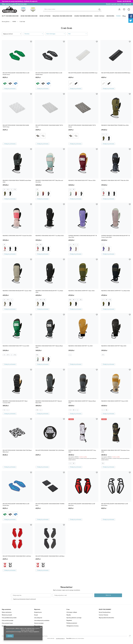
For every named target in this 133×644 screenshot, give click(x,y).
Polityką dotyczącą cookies (13, 630)
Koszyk (36, 615)
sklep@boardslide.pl (60, 639)
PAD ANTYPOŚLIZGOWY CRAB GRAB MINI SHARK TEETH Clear (16, 126)
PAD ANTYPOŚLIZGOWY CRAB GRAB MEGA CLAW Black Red (82, 505)
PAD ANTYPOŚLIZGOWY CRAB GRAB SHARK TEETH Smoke (82, 126)
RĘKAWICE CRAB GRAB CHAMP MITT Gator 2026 (81, 291)
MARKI (118, 16)
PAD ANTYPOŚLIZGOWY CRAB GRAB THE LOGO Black (50, 450)
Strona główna (6, 22)
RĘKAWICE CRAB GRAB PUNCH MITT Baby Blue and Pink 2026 (49, 181)
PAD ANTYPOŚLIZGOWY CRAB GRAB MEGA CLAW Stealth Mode (49, 74)
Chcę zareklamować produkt (9, 618)
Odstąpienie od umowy (73, 626)
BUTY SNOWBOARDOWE (10, 16)
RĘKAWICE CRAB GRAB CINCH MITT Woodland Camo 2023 (115, 451)
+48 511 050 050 (127, 1)
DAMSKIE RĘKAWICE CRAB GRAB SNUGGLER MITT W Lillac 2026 (83, 237)
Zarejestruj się (38, 612)
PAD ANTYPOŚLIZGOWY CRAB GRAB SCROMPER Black (116, 73)
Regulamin (69, 620)
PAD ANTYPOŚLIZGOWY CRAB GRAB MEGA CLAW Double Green (16, 74)
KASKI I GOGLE (99, 16)
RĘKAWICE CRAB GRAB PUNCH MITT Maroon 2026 (82, 181)
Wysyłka (69, 615)
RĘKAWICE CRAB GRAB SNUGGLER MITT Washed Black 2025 (49, 402)
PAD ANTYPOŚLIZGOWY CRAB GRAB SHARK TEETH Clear (49, 126)
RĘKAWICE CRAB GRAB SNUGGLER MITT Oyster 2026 (17, 291)
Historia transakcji (39, 623)
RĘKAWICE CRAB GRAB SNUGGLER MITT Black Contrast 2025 (15, 402)
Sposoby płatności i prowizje (74, 618)
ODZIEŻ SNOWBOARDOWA (83, 16)
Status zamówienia (7, 612)
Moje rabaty (37, 626)
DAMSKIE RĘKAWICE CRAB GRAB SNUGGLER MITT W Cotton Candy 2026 (115, 237)
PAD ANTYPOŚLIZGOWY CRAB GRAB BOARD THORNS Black (50, 505)
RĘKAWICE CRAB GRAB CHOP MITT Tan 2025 (80, 346)
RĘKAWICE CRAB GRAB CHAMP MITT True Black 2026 (116, 291)
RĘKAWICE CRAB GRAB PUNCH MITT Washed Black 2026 (49, 347)
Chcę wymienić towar (7, 623)
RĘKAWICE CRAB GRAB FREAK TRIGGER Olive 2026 (115, 125)
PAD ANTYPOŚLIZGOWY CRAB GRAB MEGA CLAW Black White (115, 505)
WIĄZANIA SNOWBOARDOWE (62, 16)
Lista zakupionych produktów (42, 621)
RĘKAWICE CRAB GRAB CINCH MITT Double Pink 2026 (17, 236)
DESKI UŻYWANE (45, 16)
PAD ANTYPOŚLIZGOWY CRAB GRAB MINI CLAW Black (50, 556)
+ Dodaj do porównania (10, 89)
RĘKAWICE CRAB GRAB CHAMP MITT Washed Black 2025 (82, 402)
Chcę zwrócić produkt (8, 621)
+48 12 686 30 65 (127, 4)
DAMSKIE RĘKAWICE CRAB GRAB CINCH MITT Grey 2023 (82, 451)
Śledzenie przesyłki (7, 615)
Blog (124, 16)
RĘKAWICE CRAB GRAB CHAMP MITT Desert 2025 (115, 401)
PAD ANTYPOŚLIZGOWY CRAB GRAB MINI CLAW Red (17, 556)
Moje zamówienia (6, 610)
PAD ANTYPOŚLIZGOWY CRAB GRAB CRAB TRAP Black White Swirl (17, 451)
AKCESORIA (110, 16)
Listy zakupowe (124, 10)
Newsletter (67, 587)
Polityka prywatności (72, 623)
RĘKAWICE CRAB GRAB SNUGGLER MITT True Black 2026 (49, 292)
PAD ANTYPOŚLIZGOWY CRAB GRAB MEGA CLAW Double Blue (16, 505)
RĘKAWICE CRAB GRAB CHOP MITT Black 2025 (114, 346)
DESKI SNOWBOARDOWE (29, 16)
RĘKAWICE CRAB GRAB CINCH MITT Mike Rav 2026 (115, 181)
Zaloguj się (119, 10)
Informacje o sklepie (72, 612)
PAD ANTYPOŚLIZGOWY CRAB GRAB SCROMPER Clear (83, 73)
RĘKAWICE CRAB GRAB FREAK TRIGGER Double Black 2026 (17, 181)
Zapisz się (108, 595)
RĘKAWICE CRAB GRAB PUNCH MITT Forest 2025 (16, 346)
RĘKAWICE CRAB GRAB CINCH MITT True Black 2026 (50, 236)
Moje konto (37, 610)
